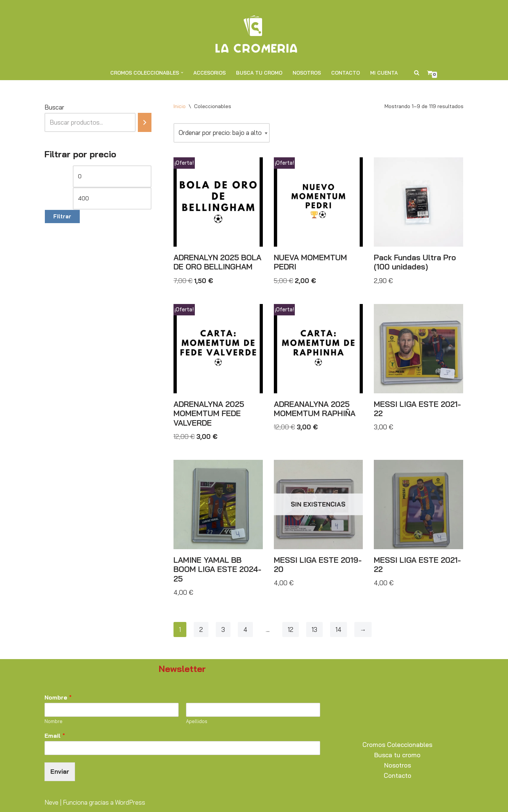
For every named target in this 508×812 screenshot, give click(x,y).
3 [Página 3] (223, 629)
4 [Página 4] (245, 629)
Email (55, 736)
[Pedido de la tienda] (222, 133)
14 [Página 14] (339, 629)
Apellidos (197, 721)
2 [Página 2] (201, 629)
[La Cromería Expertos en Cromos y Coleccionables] (254, 33)
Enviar (60, 771)
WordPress (130, 802)
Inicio (180, 106)
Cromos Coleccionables (397, 745)
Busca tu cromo (259, 73)
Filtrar (62, 216)
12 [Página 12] (291, 629)
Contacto (346, 73)
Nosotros (307, 73)
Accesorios (210, 73)
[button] (182, 73)
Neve (51, 802)
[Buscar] (417, 73)
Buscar (54, 107)
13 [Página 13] (314, 629)
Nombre (58, 697)
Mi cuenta (384, 73)
